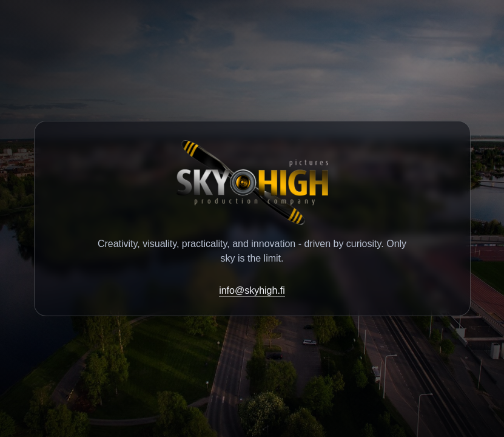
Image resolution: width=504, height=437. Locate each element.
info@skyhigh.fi (252, 290)
